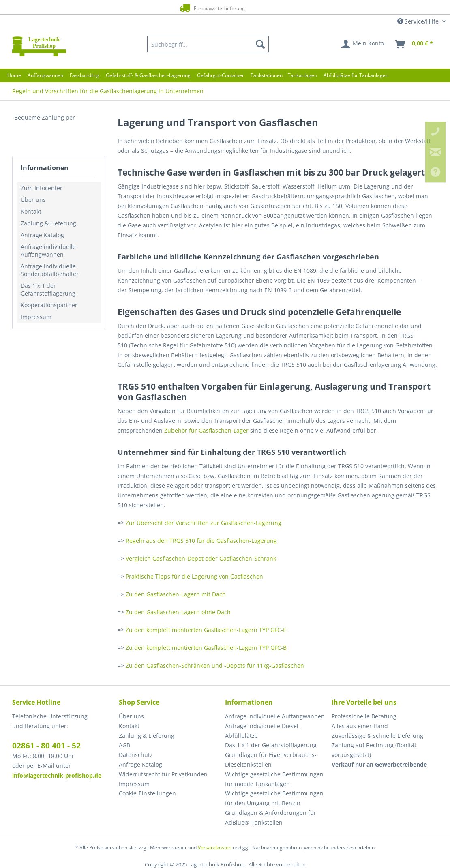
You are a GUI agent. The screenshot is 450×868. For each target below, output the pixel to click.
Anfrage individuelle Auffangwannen (48, 251)
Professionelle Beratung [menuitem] (364, 716)
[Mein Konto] (363, 44)
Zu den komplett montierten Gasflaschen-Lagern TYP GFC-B (206, 648)
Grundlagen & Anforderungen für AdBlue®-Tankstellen (271, 818)
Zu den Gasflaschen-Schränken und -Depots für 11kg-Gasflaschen (215, 665)
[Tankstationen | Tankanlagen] (284, 75)
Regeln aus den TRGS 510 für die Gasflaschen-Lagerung (201, 541)
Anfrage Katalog (42, 235)
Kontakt (31, 211)
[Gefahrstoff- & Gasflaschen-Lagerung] (148, 75)
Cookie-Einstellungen (147, 793)
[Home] (14, 75)
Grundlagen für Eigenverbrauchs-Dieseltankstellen (271, 760)
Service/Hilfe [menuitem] (419, 21)
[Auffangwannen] (45, 75)
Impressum (36, 317)
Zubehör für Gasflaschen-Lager (206, 430)
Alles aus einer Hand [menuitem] (360, 726)
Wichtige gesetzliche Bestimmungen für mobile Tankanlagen (274, 779)
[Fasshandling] (85, 75)
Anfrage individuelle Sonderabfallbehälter (50, 270)
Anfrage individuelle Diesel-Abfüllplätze (263, 731)
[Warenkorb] (414, 44)
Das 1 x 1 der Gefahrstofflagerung (48, 289)
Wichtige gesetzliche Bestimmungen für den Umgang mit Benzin (274, 798)
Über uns (33, 200)
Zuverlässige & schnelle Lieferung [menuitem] (377, 736)
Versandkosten (215, 848)
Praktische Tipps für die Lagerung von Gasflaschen (194, 576)
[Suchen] (260, 44)
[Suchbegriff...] (208, 44)
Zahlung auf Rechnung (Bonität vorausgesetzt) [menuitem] (374, 750)
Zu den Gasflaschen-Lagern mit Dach (176, 594)
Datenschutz (136, 755)
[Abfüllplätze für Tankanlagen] (356, 75)
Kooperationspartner (49, 305)
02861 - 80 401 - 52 (46, 746)
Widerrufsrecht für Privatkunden (163, 774)
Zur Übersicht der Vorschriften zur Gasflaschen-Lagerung (204, 523)
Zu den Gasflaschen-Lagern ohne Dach (178, 612)
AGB (124, 745)
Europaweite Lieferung (212, 8)
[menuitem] (208, 44)
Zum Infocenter (42, 188)
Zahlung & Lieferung (48, 223)
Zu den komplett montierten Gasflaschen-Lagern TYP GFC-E (206, 630)
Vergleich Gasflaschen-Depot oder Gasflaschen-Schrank (201, 558)
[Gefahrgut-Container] (221, 75)
